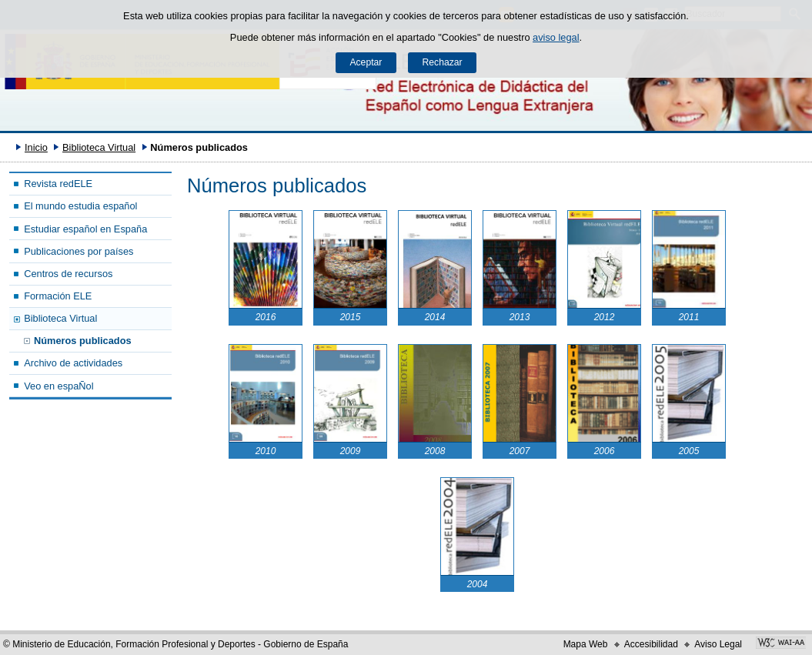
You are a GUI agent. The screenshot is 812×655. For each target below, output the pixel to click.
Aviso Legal (718, 644)
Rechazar (443, 62)
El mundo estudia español (80, 206)
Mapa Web (586, 644)
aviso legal (556, 37)
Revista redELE (58, 184)
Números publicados (83, 341)
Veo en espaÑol (58, 386)
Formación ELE (58, 296)
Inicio (36, 147)
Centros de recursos (68, 274)
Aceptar (366, 62)
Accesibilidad (651, 644)
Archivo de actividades (73, 363)
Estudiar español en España (85, 229)
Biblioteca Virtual (99, 147)
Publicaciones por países (79, 251)
